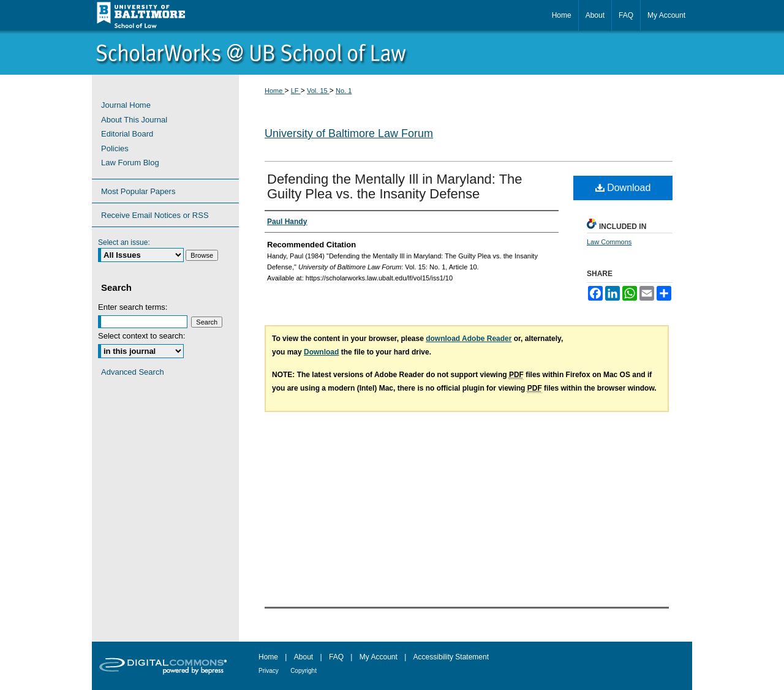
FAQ (336, 657)
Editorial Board (127, 134)
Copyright (303, 671)
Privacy (269, 671)
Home (274, 91)
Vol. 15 (318, 91)
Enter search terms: (133, 307)
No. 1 (344, 91)
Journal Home (126, 105)
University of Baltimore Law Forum (349, 133)
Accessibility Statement (451, 657)
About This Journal (134, 120)
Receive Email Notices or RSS (155, 215)
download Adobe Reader (469, 339)
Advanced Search (133, 372)
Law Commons (609, 242)
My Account (379, 657)
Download (623, 188)
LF (296, 91)
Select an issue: (124, 242)
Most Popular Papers (138, 191)
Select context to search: (141, 336)
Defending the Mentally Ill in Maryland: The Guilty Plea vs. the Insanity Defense (395, 186)
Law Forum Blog (130, 163)
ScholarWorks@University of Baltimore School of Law (392, 53)
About (303, 657)
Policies (115, 148)
